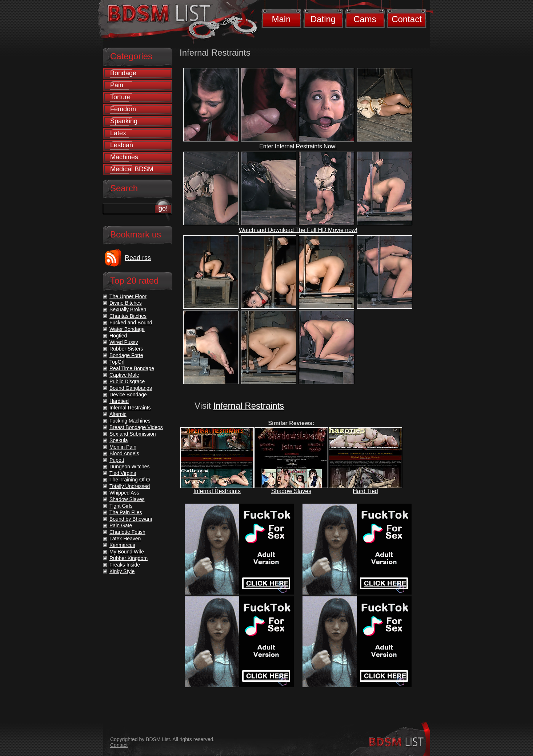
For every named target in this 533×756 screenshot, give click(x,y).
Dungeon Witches (130, 467)
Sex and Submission (133, 434)
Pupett (117, 460)
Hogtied (118, 336)
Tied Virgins (123, 473)
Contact (407, 19)
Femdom (123, 109)
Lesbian (122, 145)
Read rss (138, 258)
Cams (365, 19)
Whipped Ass (124, 493)
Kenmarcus (122, 545)
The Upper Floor (128, 296)
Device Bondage (128, 395)
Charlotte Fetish (127, 532)
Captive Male (124, 375)
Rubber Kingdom (129, 558)
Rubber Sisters (126, 349)
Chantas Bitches (128, 316)
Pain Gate (121, 525)
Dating (323, 19)
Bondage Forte (126, 355)
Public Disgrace (127, 381)
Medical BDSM (132, 169)
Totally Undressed (130, 486)
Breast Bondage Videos (136, 427)
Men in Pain (123, 447)
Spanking (124, 121)
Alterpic (118, 414)
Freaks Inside (125, 565)
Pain (117, 85)
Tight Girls (121, 506)
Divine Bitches (126, 303)
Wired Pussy (124, 342)
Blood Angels (124, 453)
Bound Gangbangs (131, 388)
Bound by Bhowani (131, 519)
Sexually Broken (128, 309)
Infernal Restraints (249, 406)
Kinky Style (122, 571)
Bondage (123, 73)
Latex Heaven (125, 539)
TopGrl (117, 362)
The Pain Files (126, 512)
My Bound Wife (127, 552)
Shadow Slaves (291, 491)
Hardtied (119, 401)
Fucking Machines (130, 421)
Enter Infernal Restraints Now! (298, 146)
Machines (124, 157)
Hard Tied (365, 491)
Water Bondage (127, 329)
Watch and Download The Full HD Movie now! (298, 230)
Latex (118, 133)
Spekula (119, 440)
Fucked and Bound (131, 323)
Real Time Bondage (132, 368)
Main (281, 19)
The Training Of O (130, 480)
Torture (120, 97)
